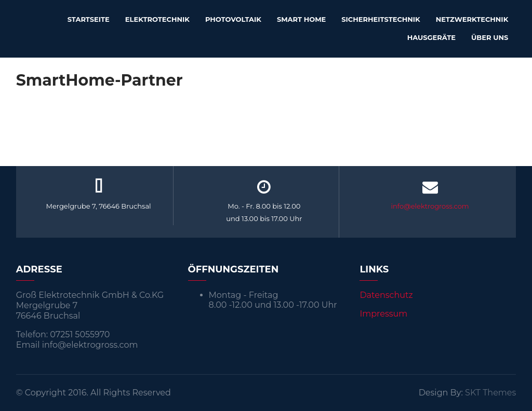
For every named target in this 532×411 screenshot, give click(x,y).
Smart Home (301, 19)
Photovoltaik (233, 19)
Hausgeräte (431, 37)
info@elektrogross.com (430, 206)
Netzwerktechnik (472, 19)
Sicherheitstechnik (381, 19)
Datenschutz (386, 295)
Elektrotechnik (157, 19)
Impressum (383, 314)
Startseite (89, 19)
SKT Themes (490, 393)
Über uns (490, 37)
